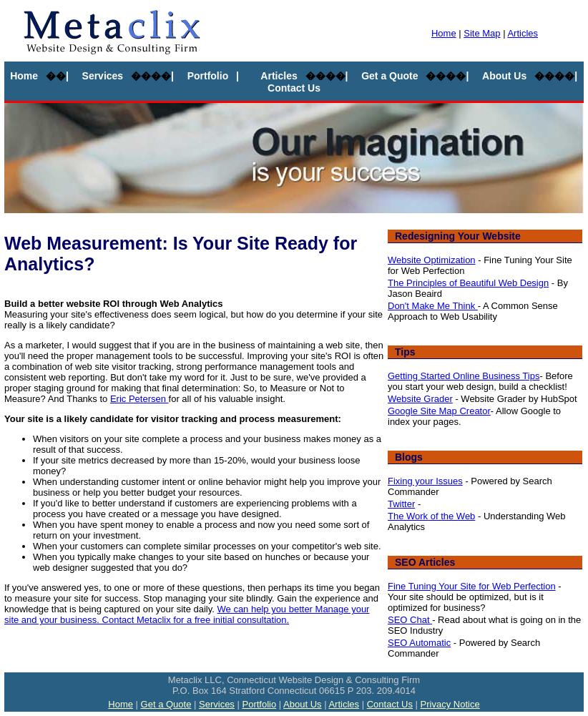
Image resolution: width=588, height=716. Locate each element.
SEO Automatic (419, 643)
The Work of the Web (431, 516)
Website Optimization (432, 260)
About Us (504, 76)
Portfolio (208, 76)
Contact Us (294, 88)
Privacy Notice (450, 704)
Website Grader (420, 399)
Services (103, 76)
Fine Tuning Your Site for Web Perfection (472, 586)
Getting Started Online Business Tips (464, 376)
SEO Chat (410, 620)
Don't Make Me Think (433, 306)
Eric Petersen (139, 399)
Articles (523, 33)
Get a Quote (389, 76)
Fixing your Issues (425, 481)
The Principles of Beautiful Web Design (468, 283)
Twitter (401, 504)
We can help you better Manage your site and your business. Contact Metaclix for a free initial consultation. (187, 614)
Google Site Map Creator (439, 411)
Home (444, 33)
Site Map (482, 33)
